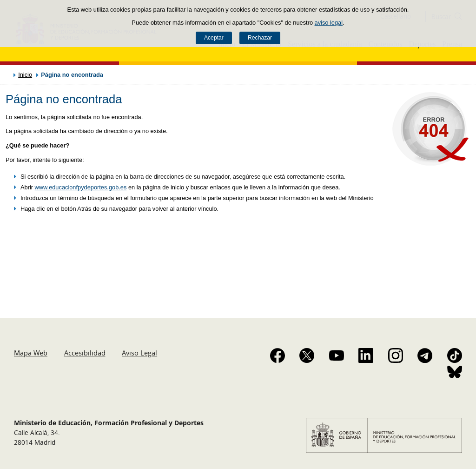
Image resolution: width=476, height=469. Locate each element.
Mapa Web (31, 353)
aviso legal (329, 23)
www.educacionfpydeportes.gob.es (81, 187)
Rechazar (260, 38)
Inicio (25, 75)
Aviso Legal (139, 353)
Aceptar (214, 38)
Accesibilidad (85, 353)
